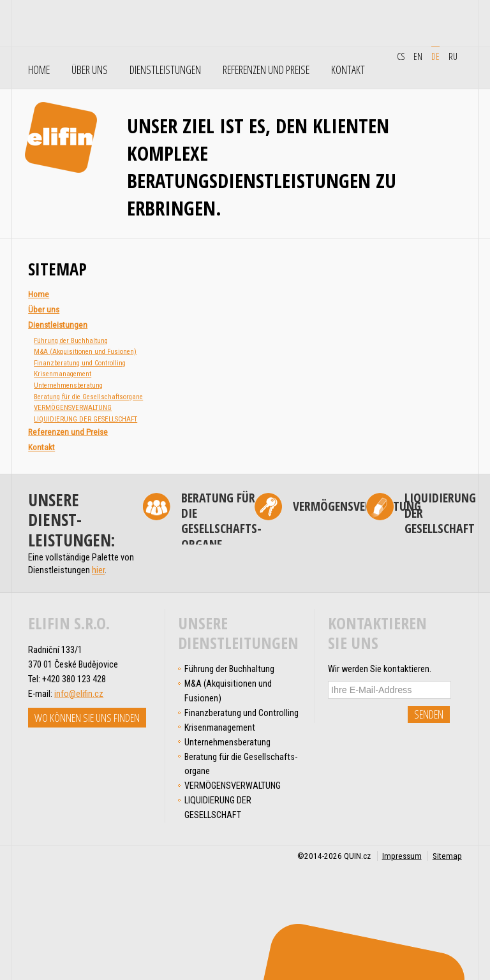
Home (39, 70)
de (435, 56)
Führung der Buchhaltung (71, 341)
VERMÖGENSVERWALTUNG (73, 408)
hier (98, 570)
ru (453, 56)
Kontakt (348, 70)
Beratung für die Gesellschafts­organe (88, 397)
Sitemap (447, 856)
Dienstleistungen (165, 70)
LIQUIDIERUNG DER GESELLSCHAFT (85, 419)
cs (401, 56)
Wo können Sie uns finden (87, 718)
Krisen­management (63, 374)
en (418, 56)
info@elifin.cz (79, 694)
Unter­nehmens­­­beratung (68, 385)
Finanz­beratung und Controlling (80, 363)
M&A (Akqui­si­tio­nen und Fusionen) (85, 352)
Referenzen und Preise (266, 70)
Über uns (90, 70)
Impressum (402, 856)
